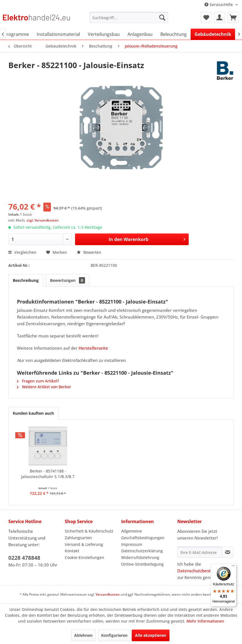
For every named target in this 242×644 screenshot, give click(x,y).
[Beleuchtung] (174, 34)
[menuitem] (129, 18)
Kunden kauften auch (33, 413)
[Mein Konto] (219, 18)
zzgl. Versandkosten (43, 220)
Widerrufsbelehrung (140, 557)
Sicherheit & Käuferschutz (89, 531)
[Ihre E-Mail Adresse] (200, 552)
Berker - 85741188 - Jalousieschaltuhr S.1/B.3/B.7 (48, 474)
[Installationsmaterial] (58, 34)
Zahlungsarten (78, 538)
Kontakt (72, 551)
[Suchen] (162, 18)
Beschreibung (26, 280)
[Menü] (233, 567)
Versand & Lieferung (84, 544)
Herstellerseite (93, 348)
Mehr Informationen (205, 621)
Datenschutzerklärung (142, 551)
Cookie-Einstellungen (84, 557)
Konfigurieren (114, 635)
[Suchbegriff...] (129, 18)
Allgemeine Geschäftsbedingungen (143, 534)
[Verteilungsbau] (104, 34)
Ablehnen (83, 635)
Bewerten (89, 252)
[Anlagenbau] (140, 34)
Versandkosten (108, 594)
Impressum (132, 544)
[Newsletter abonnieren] (228, 552)
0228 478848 (24, 558)
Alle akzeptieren (151, 635)
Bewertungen (68, 280)
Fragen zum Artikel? (38, 381)
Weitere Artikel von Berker (44, 387)
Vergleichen (22, 252)
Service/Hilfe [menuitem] (219, 5)
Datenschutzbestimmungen (204, 571)
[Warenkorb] (233, 18)
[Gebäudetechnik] (213, 34)
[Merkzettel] (206, 18)
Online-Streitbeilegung (142, 564)
